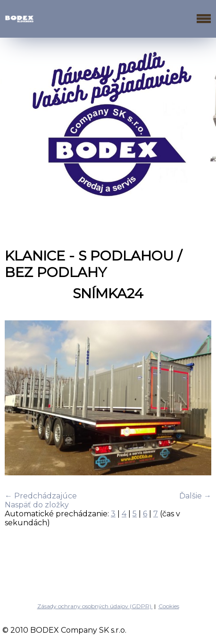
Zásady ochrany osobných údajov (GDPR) (95, 606)
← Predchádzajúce (41, 496)
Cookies (169, 606)
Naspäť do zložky (37, 505)
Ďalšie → (195, 496)
